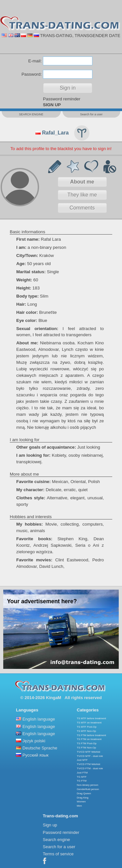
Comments (82, 208)
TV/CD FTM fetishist (88, 764)
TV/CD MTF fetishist (88, 752)
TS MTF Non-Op (86, 731)
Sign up (50, 825)
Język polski (34, 741)
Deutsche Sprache (40, 748)
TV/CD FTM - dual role (90, 768)
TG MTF (82, 777)
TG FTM (82, 781)
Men (79, 806)
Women (81, 802)
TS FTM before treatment (91, 735)
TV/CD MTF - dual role (90, 756)
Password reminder (62, 99)
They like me (82, 195)
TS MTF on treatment (89, 723)
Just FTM (82, 773)
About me (82, 182)
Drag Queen (84, 793)
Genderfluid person (88, 789)
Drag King (83, 798)
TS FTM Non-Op (86, 748)
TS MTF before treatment (91, 718)
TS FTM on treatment (89, 739)
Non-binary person (88, 785)
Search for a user (59, 847)
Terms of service (58, 854)
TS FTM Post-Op (87, 743)
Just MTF (82, 760)
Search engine (57, 840)
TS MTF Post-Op (87, 727)
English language (39, 719)
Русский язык (35, 755)
